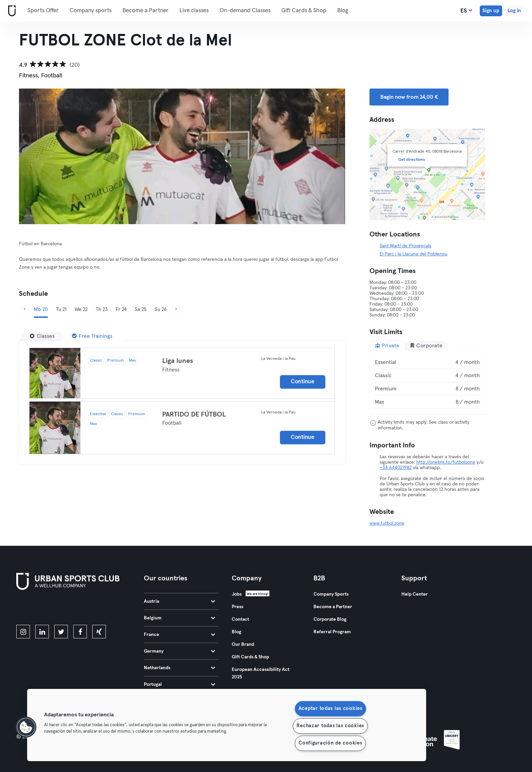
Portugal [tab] (179, 684)
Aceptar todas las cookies (330, 709)
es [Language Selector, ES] (466, 11)
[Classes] (42, 336)
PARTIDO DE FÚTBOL (194, 414)
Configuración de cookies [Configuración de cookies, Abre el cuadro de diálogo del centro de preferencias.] (330, 743)
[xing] (99, 632)
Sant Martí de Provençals (405, 246)
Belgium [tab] (179, 618)
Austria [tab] (179, 601)
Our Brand (243, 644)
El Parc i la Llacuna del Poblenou (414, 254)
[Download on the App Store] (39, 609)
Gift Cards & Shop (304, 11)
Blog (343, 11)
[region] (227, 725)
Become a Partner (146, 11)
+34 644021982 (396, 468)
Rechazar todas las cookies (330, 726)
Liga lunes (178, 361)
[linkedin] (42, 632)
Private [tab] (387, 345)
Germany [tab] (179, 651)
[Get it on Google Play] (89, 609)
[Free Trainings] (92, 336)
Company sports (91, 11)
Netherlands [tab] (179, 668)
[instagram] (23, 632)
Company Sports (331, 594)
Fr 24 (121, 310)
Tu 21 (61, 310)
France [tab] (179, 635)
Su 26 (161, 310)
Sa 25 (141, 310)
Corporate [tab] (426, 345)
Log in (514, 11)
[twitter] (61, 632)
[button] (26, 727)
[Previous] (43, 156)
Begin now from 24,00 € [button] (409, 97)
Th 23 (102, 310)
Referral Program (332, 632)
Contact (240, 619)
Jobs (237, 594)
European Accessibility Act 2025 (261, 673)
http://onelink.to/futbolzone (446, 462)
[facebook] (80, 632)
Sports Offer (43, 11)
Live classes (194, 11)
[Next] (321, 156)
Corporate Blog (330, 619)
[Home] (11, 11)
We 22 (81, 310)
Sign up (491, 11)
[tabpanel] (427, 382)
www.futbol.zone (387, 523)
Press (237, 607)
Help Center (415, 594)
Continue (303, 382)
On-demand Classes (245, 11)
